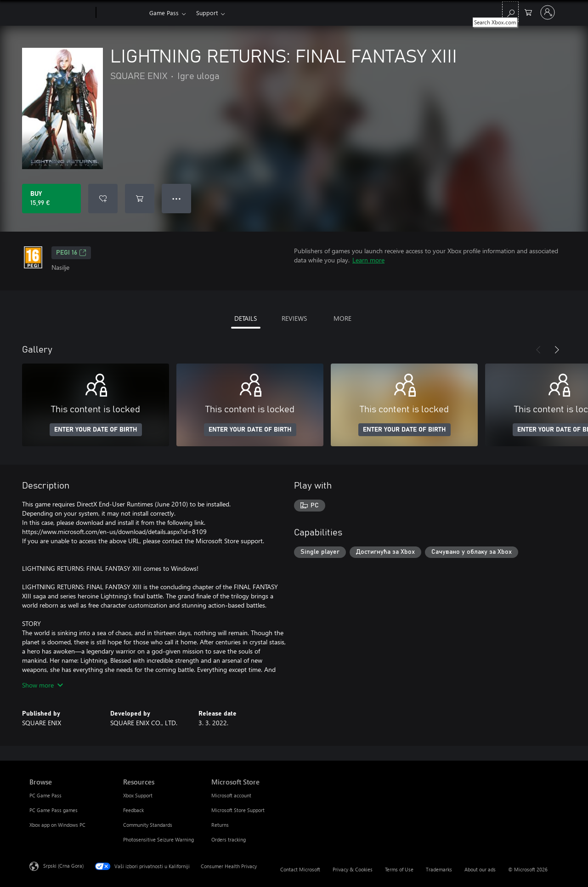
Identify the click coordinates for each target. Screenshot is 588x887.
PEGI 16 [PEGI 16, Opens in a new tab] (71, 253)
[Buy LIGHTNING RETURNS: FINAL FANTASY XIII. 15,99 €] (51, 199)
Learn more (368, 260)
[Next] (557, 350)
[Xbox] (122, 13)
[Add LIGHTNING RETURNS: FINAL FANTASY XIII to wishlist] (103, 199)
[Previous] (538, 350)
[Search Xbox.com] (510, 12)
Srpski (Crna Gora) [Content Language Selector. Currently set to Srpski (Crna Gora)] (63, 866)
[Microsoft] (61, 13)
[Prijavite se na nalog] (548, 12)
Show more (42, 685)
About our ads (480, 869)
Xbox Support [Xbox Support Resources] (138, 795)
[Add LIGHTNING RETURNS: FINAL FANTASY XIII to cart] (140, 199)
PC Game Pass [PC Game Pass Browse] (45, 795)
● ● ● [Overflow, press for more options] (177, 198)
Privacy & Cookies (353, 869)
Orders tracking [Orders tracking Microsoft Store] (229, 839)
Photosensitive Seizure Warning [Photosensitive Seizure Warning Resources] (158, 839)
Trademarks (439, 869)
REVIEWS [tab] (294, 318)
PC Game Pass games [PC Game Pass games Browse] (54, 810)
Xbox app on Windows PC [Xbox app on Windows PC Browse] (57, 825)
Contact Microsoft (300, 869)
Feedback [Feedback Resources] (133, 810)
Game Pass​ (164, 13)
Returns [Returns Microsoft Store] (220, 825)
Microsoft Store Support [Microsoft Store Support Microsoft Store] (238, 810)
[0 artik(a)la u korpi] (528, 12)
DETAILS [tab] (246, 318)
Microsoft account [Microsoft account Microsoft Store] (231, 795)
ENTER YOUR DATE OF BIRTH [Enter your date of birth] (96, 430)
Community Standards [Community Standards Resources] (148, 825)
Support (207, 13)
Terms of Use (399, 869)
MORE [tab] (342, 318)
